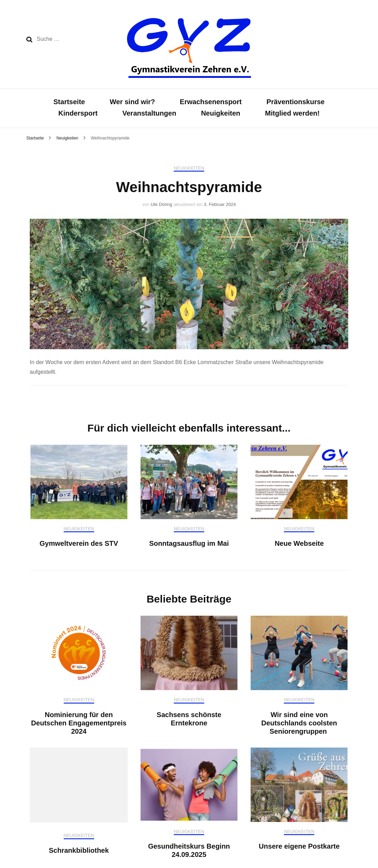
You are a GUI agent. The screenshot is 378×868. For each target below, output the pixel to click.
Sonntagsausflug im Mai (189, 543)
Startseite (69, 102)
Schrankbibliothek (79, 850)
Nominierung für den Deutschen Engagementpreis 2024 (79, 723)
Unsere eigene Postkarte (299, 846)
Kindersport (78, 113)
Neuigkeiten (221, 113)
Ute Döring (161, 204)
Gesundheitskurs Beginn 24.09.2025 (189, 850)
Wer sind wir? (132, 102)
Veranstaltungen (150, 113)
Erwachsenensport (211, 102)
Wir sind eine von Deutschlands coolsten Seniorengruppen (299, 723)
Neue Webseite (299, 543)
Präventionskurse (296, 102)
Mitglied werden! (292, 113)
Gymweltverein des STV (79, 543)
